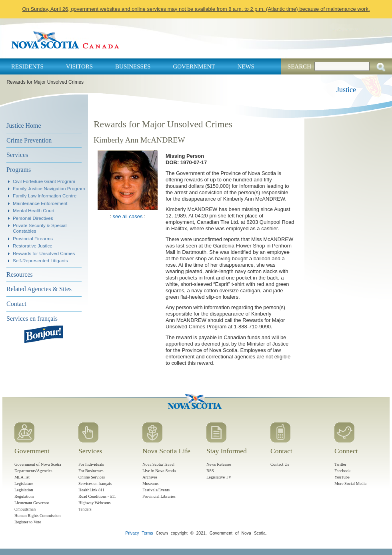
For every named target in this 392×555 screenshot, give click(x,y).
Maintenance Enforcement (40, 203)
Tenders (85, 509)
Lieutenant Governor (32, 503)
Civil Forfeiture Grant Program (44, 181)
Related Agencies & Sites (39, 289)
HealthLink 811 (91, 490)
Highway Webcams (95, 503)
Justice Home (24, 126)
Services (17, 155)
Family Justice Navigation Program (49, 188)
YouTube (342, 477)
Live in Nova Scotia (159, 471)
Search (299, 66)
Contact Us (280, 464)
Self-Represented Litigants (40, 260)
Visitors (79, 66)
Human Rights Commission (37, 516)
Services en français (32, 319)
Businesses (133, 66)
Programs (19, 170)
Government (194, 66)
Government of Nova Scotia (38, 464)
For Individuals (91, 464)
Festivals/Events (156, 490)
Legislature (24, 484)
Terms (147, 533)
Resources (20, 274)
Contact (16, 304)
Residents (27, 66)
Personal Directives (33, 218)
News (246, 66)
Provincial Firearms (33, 238)
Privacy (132, 533)
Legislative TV (219, 477)
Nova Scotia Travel (158, 464)
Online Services (92, 477)
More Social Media (350, 484)
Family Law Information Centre (45, 196)
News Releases (219, 464)
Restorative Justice (33, 246)
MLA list (22, 477)
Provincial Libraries (159, 496)
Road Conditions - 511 (97, 496)
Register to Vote (28, 522)
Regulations (24, 496)
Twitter (340, 464)
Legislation (24, 490)
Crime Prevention (29, 140)
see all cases (127, 216)
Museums (150, 484)
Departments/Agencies (33, 471)
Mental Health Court (34, 210)
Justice (346, 90)
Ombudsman (25, 509)
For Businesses (91, 471)
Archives (150, 477)
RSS (210, 471)
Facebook (342, 471)
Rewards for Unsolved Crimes (44, 253)
